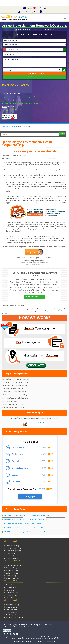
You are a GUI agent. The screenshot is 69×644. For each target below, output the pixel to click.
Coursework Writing (11, 612)
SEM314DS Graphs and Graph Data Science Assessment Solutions (26, 520)
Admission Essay (10, 568)
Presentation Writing (12, 592)
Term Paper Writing (11, 607)
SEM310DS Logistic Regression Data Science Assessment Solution (26, 528)
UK (36, 8)
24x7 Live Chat (45, 12)
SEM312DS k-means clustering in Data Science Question (23, 524)
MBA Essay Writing (11, 545)
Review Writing (10, 576)
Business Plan (10, 553)
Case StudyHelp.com (8, 127)
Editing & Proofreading (12, 598)
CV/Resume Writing (11, 558)
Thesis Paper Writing (12, 615)
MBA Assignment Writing (13, 548)
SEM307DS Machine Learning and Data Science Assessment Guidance (27, 532)
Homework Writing (11, 610)
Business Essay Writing (13, 551)
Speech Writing (10, 590)
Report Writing (10, 585)
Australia (27, 8)
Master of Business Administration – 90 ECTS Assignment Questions (27, 515)
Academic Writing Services (14, 617)
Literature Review (11, 556)
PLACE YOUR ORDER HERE (35, 297)
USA (43, 8)
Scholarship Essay (11, 570)
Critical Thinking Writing (13, 578)
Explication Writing (11, 573)
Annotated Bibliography (13, 565)
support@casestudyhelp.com (28, 12)
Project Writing (10, 587)
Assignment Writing (11, 604)
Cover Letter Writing (12, 595)
